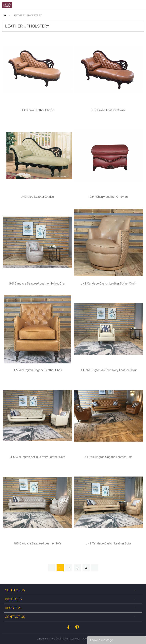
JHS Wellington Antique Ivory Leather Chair (109, 370)
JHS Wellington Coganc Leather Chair (37, 370)
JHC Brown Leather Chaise (108, 110)
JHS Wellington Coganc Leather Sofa (108, 457)
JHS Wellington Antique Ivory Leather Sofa (38, 457)
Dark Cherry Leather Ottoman (109, 197)
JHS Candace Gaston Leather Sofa (108, 543)
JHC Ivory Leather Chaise (38, 197)
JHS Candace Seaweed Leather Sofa (37, 543)
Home (5, 15)
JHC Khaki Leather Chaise (37, 110)
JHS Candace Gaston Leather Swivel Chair (109, 284)
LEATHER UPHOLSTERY (27, 15)
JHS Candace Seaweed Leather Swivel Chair (38, 284)
